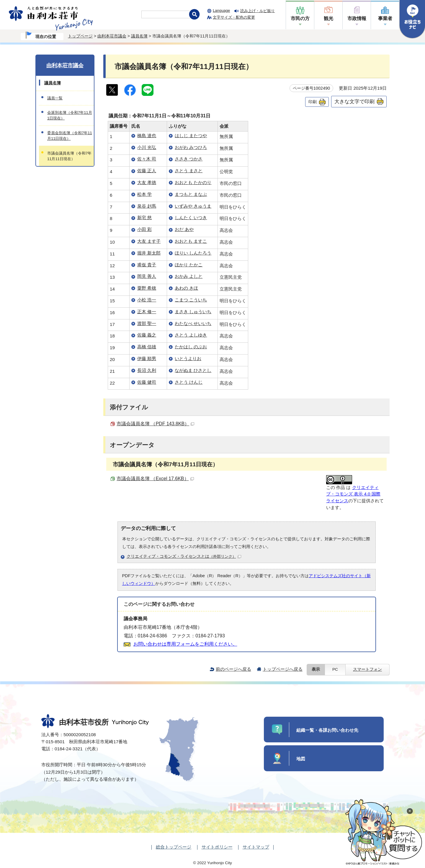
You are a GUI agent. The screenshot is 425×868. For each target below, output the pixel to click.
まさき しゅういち (193, 312)
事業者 (385, 18)
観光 (328, 18)
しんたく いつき (191, 218)
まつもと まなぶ (191, 194)
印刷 (313, 102)
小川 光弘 (147, 147)
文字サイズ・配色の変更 (234, 17)
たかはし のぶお (191, 347)
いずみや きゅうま (193, 206)
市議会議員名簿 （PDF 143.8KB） (155, 424)
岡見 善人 (147, 276)
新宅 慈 (144, 218)
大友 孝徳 (147, 182)
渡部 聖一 (147, 323)
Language (221, 10)
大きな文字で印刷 (354, 101)
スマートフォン (367, 669)
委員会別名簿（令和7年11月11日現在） (70, 136)
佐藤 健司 (147, 382)
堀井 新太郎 (149, 253)
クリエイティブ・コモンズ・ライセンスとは (184, 556)
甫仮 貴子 (147, 265)
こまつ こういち (191, 300)
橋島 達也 (147, 136)
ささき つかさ (189, 159)
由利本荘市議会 (112, 36)
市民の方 (300, 18)
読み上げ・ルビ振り (258, 11)
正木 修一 (147, 312)
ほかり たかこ (189, 265)
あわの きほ (186, 288)
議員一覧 (55, 98)
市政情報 (357, 18)
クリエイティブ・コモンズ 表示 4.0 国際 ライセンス (353, 494)
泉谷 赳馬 (147, 206)
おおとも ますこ (191, 241)
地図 (301, 759)
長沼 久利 (147, 370)
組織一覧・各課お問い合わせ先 (327, 730)
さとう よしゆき (191, 335)
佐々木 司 (147, 159)
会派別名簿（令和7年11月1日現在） (70, 115)
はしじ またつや (191, 136)
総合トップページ (174, 847)
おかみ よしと (189, 276)
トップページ (80, 36)
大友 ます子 (149, 241)
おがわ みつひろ (191, 147)
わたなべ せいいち (193, 323)
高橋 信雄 (147, 347)
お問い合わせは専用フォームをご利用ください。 (185, 644)
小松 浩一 (147, 300)
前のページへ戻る (233, 669)
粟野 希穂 (147, 288)
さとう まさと (189, 171)
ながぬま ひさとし (193, 370)
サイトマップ (256, 847)
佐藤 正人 (147, 171)
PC (335, 669)
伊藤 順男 (147, 358)
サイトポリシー (217, 847)
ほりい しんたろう (193, 253)
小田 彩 (144, 229)
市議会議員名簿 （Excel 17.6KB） (155, 479)
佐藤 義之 (147, 335)
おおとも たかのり (193, 182)
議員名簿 (139, 36)
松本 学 (144, 194)
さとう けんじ (189, 382)
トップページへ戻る (283, 669)
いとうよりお (188, 358)
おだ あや (184, 229)
